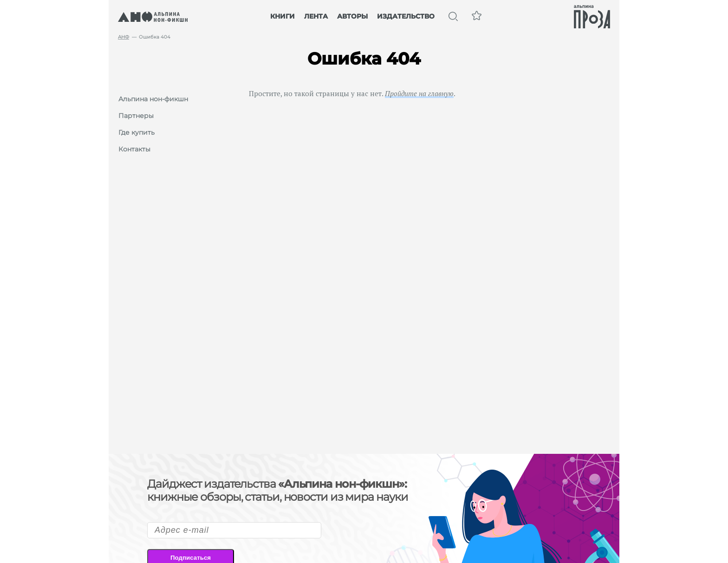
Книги (283, 16)
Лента (316, 16)
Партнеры (136, 116)
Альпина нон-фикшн (153, 99)
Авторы (352, 16)
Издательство (406, 16)
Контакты (134, 149)
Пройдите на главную (419, 93)
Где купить (136, 132)
